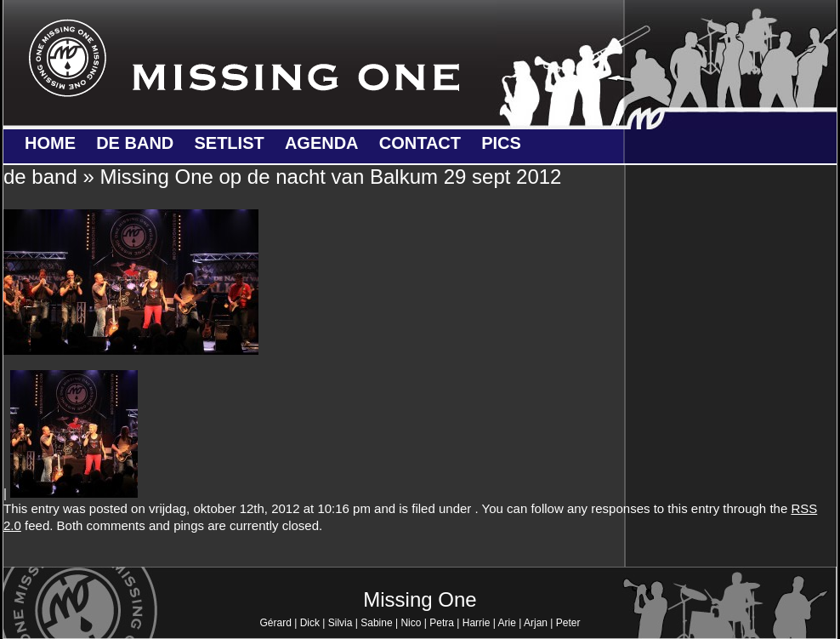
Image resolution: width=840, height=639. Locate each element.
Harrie (477, 623)
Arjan (536, 623)
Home (50, 143)
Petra (442, 623)
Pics (501, 143)
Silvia (341, 623)
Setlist (229, 143)
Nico (411, 623)
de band (135, 143)
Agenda (322, 143)
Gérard (275, 623)
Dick (310, 623)
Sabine (376, 623)
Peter (568, 623)
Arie (507, 623)
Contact (420, 143)
